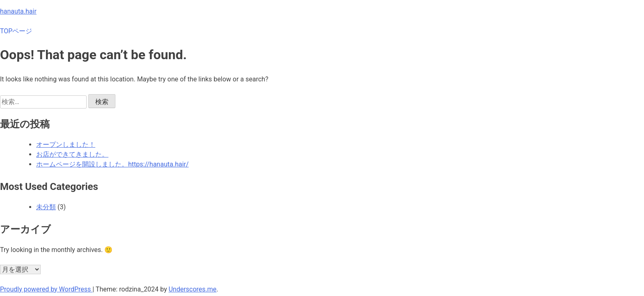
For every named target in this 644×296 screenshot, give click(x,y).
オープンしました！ (66, 145)
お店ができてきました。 (72, 154)
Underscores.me (192, 289)
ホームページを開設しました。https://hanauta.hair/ (112, 164)
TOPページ (16, 31)
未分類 (46, 207)
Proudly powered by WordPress (46, 289)
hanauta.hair (18, 11)
